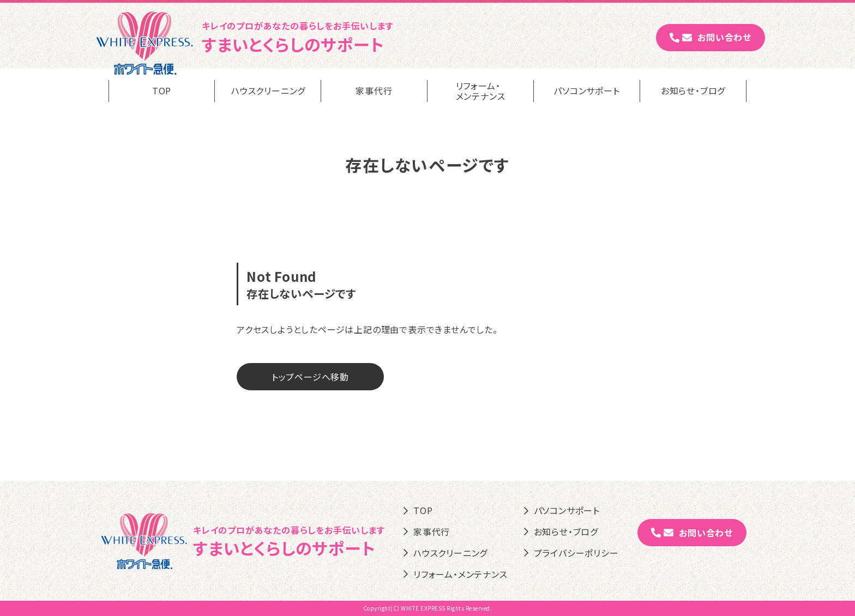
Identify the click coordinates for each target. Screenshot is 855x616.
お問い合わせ (711, 37)
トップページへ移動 (310, 377)
